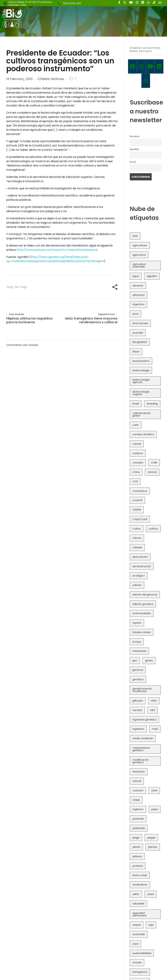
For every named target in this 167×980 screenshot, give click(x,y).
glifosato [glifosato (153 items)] (138, 701)
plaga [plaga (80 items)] (136, 838)
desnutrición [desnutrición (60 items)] (140, 557)
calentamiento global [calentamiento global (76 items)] (142, 414)
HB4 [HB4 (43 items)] (153, 710)
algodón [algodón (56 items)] (152, 276)
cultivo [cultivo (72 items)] (137, 529)
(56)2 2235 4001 (72, 3)
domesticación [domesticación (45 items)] (142, 566)
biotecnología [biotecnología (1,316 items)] (141, 370)
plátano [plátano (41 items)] (137, 856)
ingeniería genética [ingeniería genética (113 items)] (144, 720)
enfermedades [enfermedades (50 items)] (142, 613)
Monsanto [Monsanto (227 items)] (139, 772)
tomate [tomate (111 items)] (137, 962)
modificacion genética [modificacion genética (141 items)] (141, 761)
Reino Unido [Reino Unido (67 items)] (140, 875)
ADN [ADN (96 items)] (135, 236)
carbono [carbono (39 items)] (138, 453)
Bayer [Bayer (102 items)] (136, 351)
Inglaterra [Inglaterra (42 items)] (138, 729)
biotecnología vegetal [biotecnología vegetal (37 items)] (141, 393)
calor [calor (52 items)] (136, 425)
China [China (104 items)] (136, 472)
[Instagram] (141, 66)
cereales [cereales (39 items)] (138, 463)
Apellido (135, 149)
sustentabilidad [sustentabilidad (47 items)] (142, 953)
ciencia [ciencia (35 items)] (152, 472)
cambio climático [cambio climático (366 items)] (143, 434)
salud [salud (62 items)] (151, 894)
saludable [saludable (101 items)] (138, 904)
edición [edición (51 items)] (137, 585)
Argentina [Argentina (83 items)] (138, 304)
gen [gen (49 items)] (135, 660)
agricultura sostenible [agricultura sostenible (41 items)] (139, 265)
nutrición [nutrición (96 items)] (138, 791)
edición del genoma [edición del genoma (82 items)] (145, 595)
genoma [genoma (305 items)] (138, 670)
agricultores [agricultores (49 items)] (140, 245)
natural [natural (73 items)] (137, 781)
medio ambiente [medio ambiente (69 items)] (143, 738)
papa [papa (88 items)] (155, 809)
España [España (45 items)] (137, 623)
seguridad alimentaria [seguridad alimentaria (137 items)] (139, 914)
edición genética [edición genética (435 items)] (143, 604)
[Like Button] (71, 78)
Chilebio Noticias (51, 79)
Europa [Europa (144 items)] (137, 642)
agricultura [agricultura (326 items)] (139, 255)
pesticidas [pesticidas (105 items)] (139, 828)
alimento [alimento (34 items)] (138, 286)
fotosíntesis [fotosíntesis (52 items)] (139, 651)
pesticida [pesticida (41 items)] (138, 819)
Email (133, 162)
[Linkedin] (159, 66)
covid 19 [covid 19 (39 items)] (137, 500)
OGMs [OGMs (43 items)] (136, 800)
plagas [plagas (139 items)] (151, 838)
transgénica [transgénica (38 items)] (140, 972)
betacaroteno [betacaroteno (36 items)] (141, 361)
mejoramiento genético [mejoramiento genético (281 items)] (141, 749)
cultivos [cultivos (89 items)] (153, 529)
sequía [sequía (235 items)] (137, 925)
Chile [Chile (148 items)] (154, 463)
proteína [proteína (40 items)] (138, 866)
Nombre (135, 136)
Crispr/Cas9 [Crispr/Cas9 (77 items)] (140, 519)
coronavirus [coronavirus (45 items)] (140, 491)
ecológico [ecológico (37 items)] (139, 576)
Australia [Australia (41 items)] (138, 333)
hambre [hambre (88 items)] (137, 710)
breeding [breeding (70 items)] (152, 404)
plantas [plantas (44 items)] (153, 847)
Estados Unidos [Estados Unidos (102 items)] (142, 632)
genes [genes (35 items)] (149, 660)
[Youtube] (150, 66)
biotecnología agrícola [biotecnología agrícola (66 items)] (141, 381)
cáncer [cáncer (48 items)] (137, 538)
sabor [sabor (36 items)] (136, 894)
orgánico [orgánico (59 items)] (138, 809)
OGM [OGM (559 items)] (154, 791)
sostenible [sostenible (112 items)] (139, 934)
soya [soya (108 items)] (135, 944)
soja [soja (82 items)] (151, 925)
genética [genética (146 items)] (138, 679)
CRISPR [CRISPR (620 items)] (137, 510)
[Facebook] (132, 66)
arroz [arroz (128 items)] (135, 314)
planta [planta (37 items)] (136, 847)
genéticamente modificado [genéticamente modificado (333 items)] (142, 690)
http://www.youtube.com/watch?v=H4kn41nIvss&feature (57, 250)
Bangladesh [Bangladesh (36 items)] (140, 342)
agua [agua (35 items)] (136, 276)
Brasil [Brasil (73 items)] (136, 404)
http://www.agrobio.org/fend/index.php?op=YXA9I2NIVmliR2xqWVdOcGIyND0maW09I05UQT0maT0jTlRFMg (53, 259)
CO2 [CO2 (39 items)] (135, 482)
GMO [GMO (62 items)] (154, 701)
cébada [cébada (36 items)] (137, 547)
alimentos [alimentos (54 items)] (139, 295)
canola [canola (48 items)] (137, 444)
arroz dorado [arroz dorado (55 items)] (140, 323)
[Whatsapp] (146, 81)
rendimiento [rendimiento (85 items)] (140, 885)
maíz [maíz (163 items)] (155, 729)
